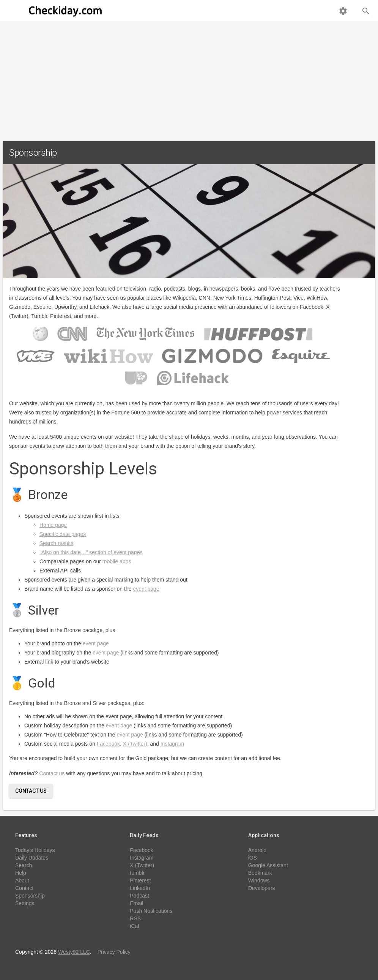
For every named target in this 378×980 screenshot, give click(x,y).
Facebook (108, 744)
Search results (56, 543)
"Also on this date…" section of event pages (91, 552)
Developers (262, 888)
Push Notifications (151, 911)
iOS (253, 858)
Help (21, 873)
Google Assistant (268, 865)
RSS (135, 918)
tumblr (137, 873)
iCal (134, 926)
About (22, 880)
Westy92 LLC (74, 952)
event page (146, 589)
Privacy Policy (114, 952)
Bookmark (260, 873)
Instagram (172, 744)
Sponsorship (30, 896)
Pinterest (140, 880)
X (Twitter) (135, 744)
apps (125, 561)
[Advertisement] (189, 78)
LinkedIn (140, 888)
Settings (25, 903)
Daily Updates (32, 858)
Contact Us (31, 791)
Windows (259, 880)
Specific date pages (63, 534)
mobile (110, 561)
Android (257, 850)
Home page (53, 525)
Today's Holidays (35, 850)
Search (24, 865)
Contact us (52, 773)
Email (136, 903)
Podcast (139, 896)
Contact (24, 888)
